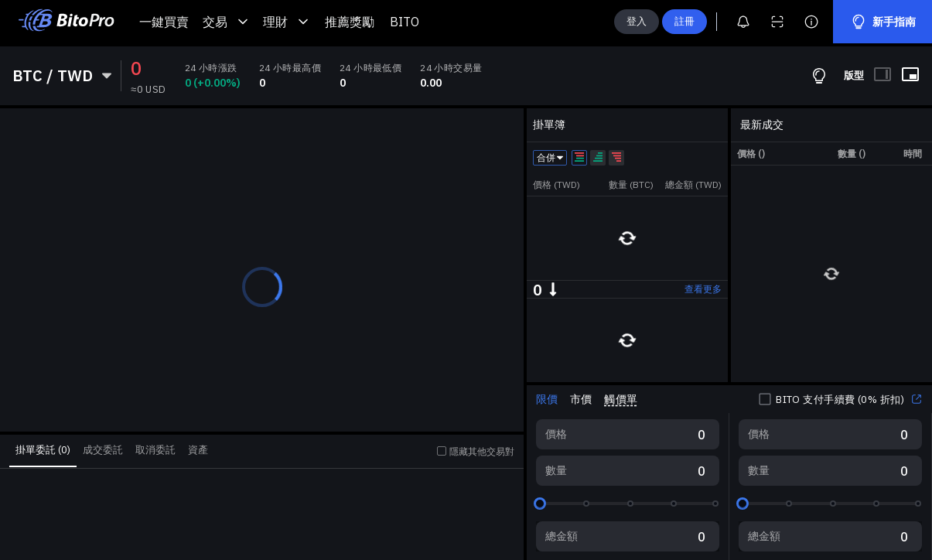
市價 (581, 399)
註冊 (684, 21)
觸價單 (620, 399)
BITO (405, 22)
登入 (637, 21)
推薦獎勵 (350, 22)
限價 (547, 399)
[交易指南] (819, 76)
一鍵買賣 (164, 22)
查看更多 (703, 289)
